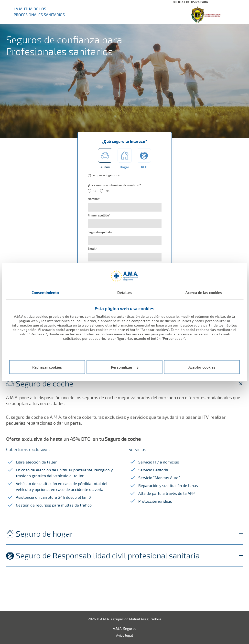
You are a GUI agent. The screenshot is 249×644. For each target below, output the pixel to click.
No (108, 191)
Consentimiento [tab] (45, 292)
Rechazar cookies (47, 367)
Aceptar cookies (202, 367)
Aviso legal (124, 635)
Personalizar (125, 367)
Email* (92, 249)
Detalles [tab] (124, 292)
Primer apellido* (99, 215)
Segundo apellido (100, 232)
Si (95, 191)
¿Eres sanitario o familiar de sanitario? (114, 185)
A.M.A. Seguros (124, 628)
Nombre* (94, 199)
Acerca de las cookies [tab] (204, 292)
